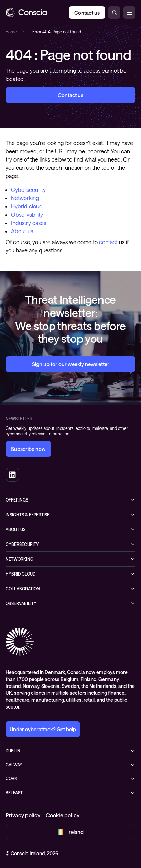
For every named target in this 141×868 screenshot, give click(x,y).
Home (11, 32)
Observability (27, 214)
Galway (14, 765)
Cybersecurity (28, 190)
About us (22, 231)
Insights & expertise (28, 515)
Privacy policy (23, 815)
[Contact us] (87, 12)
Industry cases (29, 223)
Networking (25, 198)
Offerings (17, 500)
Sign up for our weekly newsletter (71, 364)
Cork (11, 778)
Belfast (14, 793)
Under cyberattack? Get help (43, 729)
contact (108, 242)
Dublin (13, 751)
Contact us (70, 95)
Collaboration (23, 589)
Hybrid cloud (27, 206)
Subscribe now (28, 449)
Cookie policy (63, 815)
